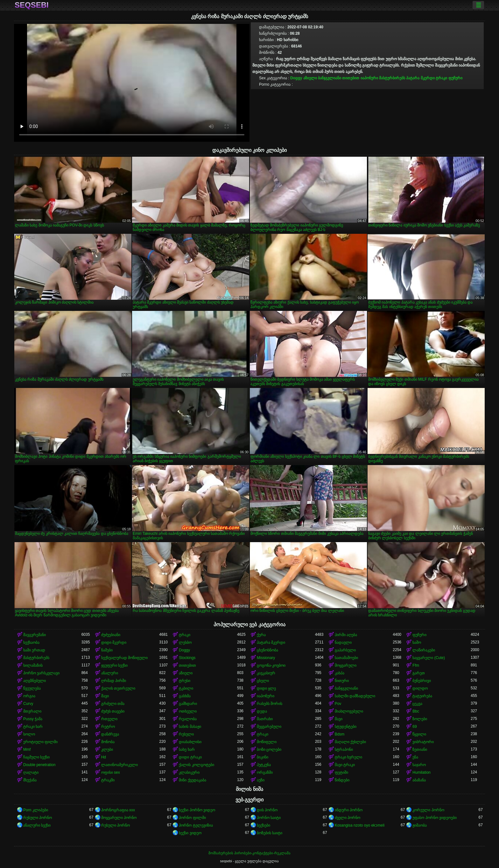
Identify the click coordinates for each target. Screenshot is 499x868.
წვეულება (32, 688)
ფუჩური (455, 78)
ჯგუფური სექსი (114, 665)
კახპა (340, 673)
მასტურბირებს (392, 78)
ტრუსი (185, 681)
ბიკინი (263, 757)
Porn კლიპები (36, 810)
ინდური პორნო (349, 810)
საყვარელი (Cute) (429, 658)
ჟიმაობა (420, 825)
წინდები (342, 780)
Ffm (416, 665)
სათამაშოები (346, 658)
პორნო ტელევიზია (196, 825)
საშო (417, 642)
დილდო (420, 688)
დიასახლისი (190, 742)
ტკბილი (186, 688)
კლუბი (107, 750)
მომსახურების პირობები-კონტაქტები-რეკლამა (250, 853)
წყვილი (419, 734)
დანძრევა (110, 734)
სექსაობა (31, 642)
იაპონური (369, 78)
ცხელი (263, 681)
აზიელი (310, 78)
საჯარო (419, 765)
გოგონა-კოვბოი (271, 665)
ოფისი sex (111, 772)
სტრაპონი (344, 750)
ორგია (29, 696)
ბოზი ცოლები (269, 750)
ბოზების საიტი (270, 833)
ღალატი (31, 772)
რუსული (186, 734)
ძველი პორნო (348, 818)
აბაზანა (419, 780)
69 (415, 727)
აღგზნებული (35, 681)
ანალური (110, 673)
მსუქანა (30, 780)
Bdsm (340, 734)
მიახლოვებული (349, 711)
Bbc (416, 711)
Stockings (187, 658)
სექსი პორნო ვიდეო (197, 810)
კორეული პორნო (428, 810)
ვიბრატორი (423, 742)
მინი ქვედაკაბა (192, 780)
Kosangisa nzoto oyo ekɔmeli (360, 825)
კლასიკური (189, 772)
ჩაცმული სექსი (36, 757)
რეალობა (188, 719)
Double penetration (39, 765)
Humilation (422, 772)
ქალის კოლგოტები (196, 765)
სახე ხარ (187, 750)
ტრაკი (441, 78)
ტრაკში (108, 780)
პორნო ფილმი (192, 818)
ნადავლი (343, 642)
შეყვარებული (269, 727)
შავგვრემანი (35, 635)
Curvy (28, 704)
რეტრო (108, 727)
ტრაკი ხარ (33, 727)
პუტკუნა (264, 765)
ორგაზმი (265, 772)
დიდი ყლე (266, 688)
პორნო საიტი (269, 818)
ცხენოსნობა (267, 650)
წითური (342, 681)
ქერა (261, 635)
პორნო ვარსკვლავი (41, 673)
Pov (338, 704)
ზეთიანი (420, 750)
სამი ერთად (34, 650)
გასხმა (185, 696)
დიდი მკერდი (114, 642)
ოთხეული (188, 711)
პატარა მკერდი (420, 78)
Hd (104, 757)
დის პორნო (267, 810)
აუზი (261, 780)
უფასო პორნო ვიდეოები (435, 818)
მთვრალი (32, 711)
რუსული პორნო (38, 818)
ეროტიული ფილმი (40, 742)
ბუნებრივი (422, 681)
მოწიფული (267, 742)
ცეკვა (417, 704)
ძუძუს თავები (113, 711)
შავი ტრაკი (345, 765)
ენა (415, 757)
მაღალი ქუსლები (350, 742)
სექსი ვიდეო (190, 833)
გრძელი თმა (113, 704)
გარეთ (419, 673)
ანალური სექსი (37, 825)
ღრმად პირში (114, 681)
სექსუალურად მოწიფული (124, 658)
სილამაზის (33, 665)
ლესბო (185, 642)
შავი (105, 696)
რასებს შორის (270, 704)
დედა (262, 711)
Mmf (27, 750)
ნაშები (107, 650)
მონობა (108, 742)
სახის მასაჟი (190, 727)
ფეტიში (341, 772)
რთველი (109, 719)
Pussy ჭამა (33, 719)
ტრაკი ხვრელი (348, 757)
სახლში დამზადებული (355, 696)
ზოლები (420, 719)
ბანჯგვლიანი (330, 78)
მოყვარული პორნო (119, 818)
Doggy (296, 78)
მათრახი (265, 719)
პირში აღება (346, 635)
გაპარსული (345, 650)
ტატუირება (422, 696)
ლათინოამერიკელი (119, 765)
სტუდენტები (346, 727)
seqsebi (32, 5)
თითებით (351, 78)
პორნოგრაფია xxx (118, 810)
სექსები (264, 825)
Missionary (266, 658)
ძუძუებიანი (111, 635)
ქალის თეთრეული (118, 688)
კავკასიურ (266, 673)
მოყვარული (346, 665)
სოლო (29, 734)
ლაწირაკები (424, 650)
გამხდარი (188, 704)
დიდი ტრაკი (190, 757)
